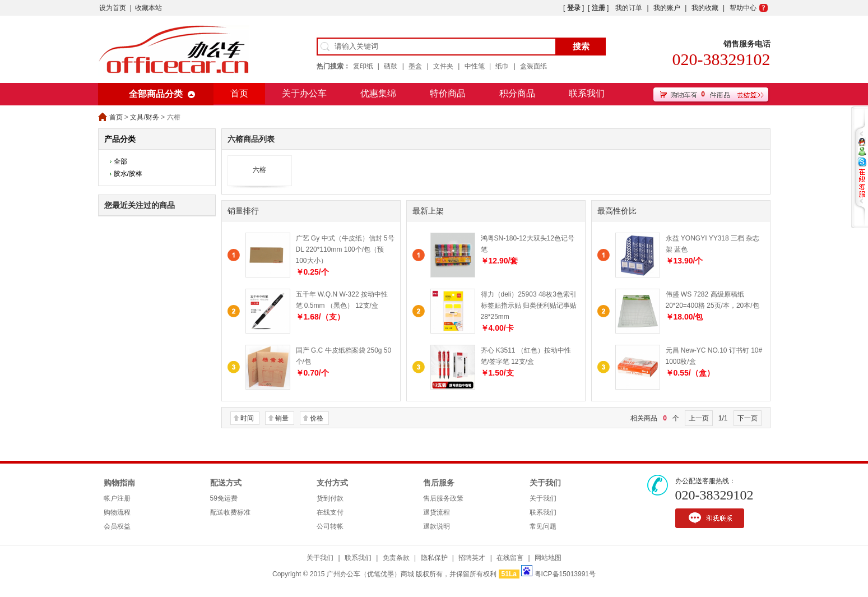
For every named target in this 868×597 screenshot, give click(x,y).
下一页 (748, 418)
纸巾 (502, 66)
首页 (239, 93)
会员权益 (117, 526)
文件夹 (443, 66)
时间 (247, 418)
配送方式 (226, 483)
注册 (598, 8)
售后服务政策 (443, 498)
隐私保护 (434, 558)
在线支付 (330, 512)
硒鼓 (391, 66)
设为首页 (113, 8)
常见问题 (543, 526)
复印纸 (363, 66)
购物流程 (117, 512)
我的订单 (629, 8)
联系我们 (587, 93)
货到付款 (330, 498)
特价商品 (448, 93)
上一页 (699, 418)
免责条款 (396, 558)
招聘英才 (472, 558)
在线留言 (510, 558)
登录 (574, 8)
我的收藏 (705, 8)
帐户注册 (117, 498)
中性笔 (475, 66)
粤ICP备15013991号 (565, 574)
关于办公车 (304, 93)
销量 (282, 418)
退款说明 (437, 526)
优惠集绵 (378, 93)
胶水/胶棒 (128, 174)
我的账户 (667, 8)
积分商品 (517, 93)
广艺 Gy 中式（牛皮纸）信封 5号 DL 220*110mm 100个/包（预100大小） (345, 249)
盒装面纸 (533, 66)
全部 (120, 161)
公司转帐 (330, 526)
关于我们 (545, 483)
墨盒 (415, 66)
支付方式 (332, 483)
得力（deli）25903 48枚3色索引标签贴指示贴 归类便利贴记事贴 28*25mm (529, 306)
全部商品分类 (156, 94)
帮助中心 (743, 8)
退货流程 (437, 512)
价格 (317, 418)
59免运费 (224, 498)
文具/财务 (144, 117)
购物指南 (119, 483)
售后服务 (439, 483)
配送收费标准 (230, 512)
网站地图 (548, 558)
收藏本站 (148, 8)
